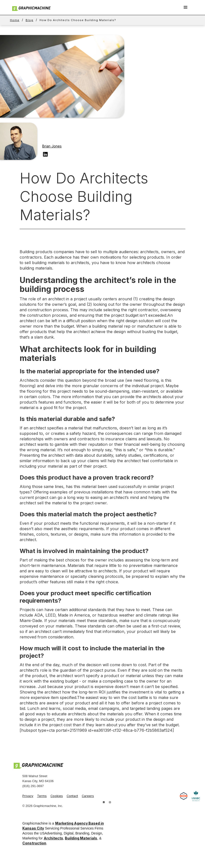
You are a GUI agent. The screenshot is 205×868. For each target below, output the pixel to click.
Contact (72, 796)
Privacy (28, 796)
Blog (29, 20)
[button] (186, 7)
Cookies (57, 796)
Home (15, 20)
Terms (42, 796)
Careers (88, 796)
